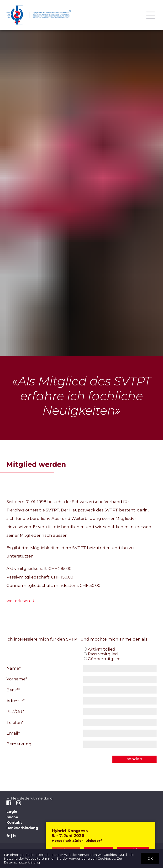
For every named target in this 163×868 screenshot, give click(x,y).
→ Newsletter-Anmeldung (29, 798)
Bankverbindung (22, 828)
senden (134, 759)
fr (8, 836)
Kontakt (14, 822)
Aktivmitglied (100, 649)
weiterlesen (18, 601)
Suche (12, 817)
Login (12, 812)
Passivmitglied (101, 654)
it (14, 836)
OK (150, 858)
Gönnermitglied (102, 659)
